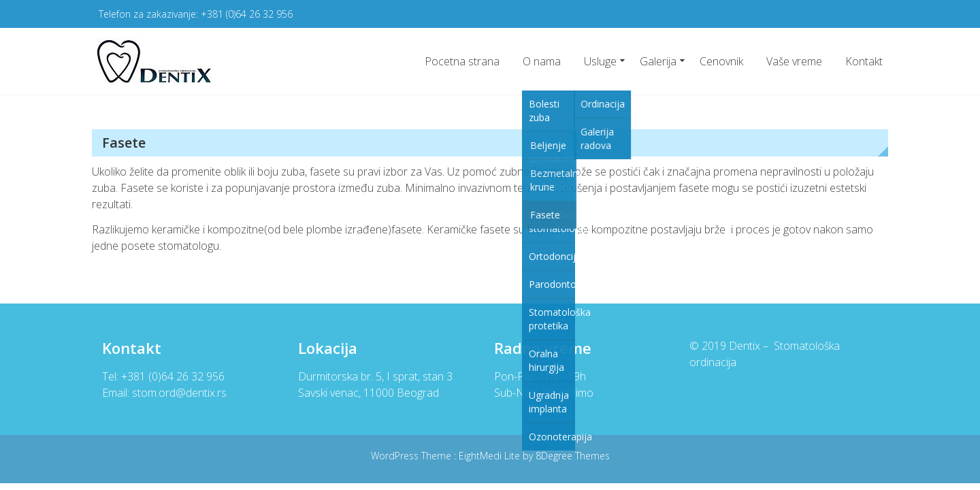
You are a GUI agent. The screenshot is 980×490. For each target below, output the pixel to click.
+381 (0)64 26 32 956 (247, 14)
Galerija (658, 61)
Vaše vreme (794, 61)
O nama (542, 61)
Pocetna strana (462, 61)
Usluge (600, 61)
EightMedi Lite (491, 456)
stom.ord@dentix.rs (179, 393)
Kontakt (864, 61)
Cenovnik (721, 61)
